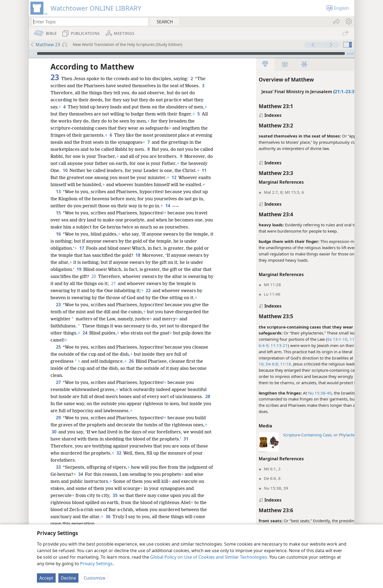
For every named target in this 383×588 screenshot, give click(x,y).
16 (58, 241)
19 (79, 276)
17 (82, 255)
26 (131, 375)
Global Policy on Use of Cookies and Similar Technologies (209, 557)
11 (72, 177)
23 (58, 319)
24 (85, 347)
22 (168, 298)
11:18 (261, 364)
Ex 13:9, (338, 358)
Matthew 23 (45, 45)
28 (54, 418)
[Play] (32, 54)
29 (58, 432)
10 (93, 170)
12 (200, 177)
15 (58, 220)
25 (58, 361)
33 (58, 481)
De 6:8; (248, 364)
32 (119, 467)
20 (103, 283)
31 (194, 453)
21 (140, 290)
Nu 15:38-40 (296, 393)
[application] (192, 54)
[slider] (191, 54)
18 (138, 262)
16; (238, 364)
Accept (46, 578)
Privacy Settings (96, 564)
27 (58, 396)
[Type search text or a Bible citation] (87, 22)
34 (86, 488)
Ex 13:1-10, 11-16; (321, 339)
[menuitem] (348, 21)
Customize (94, 578)
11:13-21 (255, 345)
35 (115, 509)
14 (168, 213)
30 (54, 446)
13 (58, 199)
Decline (68, 578)
